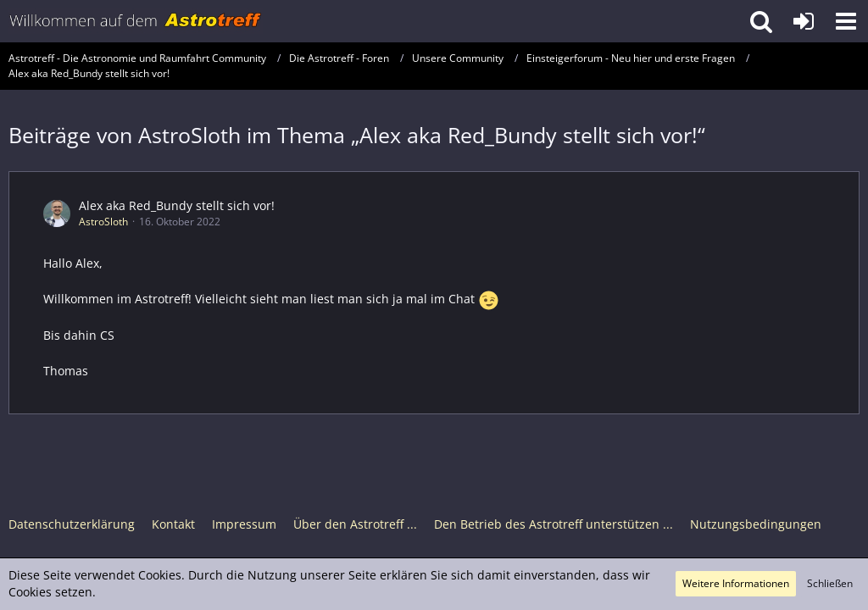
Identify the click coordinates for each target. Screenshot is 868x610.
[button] (846, 21)
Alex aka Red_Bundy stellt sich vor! (177, 205)
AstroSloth (103, 222)
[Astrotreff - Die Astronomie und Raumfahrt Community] (136, 21)
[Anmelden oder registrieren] (804, 21)
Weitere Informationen (736, 583)
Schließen (830, 583)
